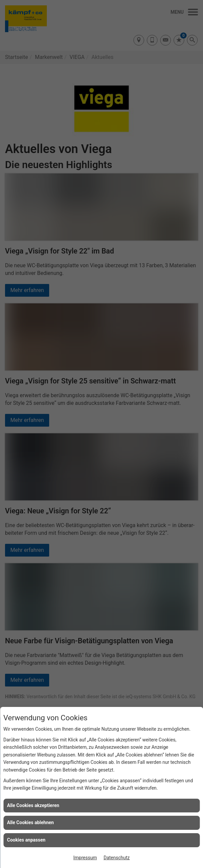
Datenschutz (117, 858)
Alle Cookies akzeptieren (33, 805)
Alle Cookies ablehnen (30, 822)
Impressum (85, 858)
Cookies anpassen (26, 840)
